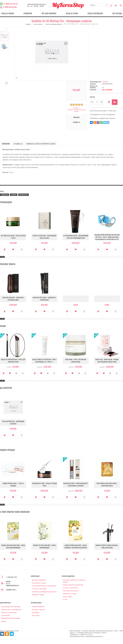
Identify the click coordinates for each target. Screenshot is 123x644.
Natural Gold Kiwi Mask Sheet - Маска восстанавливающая (13, 546)
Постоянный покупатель (111, 5)
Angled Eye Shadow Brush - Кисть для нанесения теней (13, 361)
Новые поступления (9, 612)
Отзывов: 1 (76, 108)
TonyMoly (105, 82)
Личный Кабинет (38, 607)
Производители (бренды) (11, 607)
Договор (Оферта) (39, 580)
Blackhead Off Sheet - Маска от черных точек (44, 485)
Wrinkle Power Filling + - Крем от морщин (13, 485)
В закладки (109, 102)
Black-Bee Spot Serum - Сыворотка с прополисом (44, 299)
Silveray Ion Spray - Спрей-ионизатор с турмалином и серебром (76, 485)
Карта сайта (67, 597)
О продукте (22, 250)
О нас (65, 599)
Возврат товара (38, 595)
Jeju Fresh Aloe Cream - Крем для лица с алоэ (13, 237)
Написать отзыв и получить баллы (76, 111)
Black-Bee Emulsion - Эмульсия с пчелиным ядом (13, 299)
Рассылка (36, 615)
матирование (5, 195)
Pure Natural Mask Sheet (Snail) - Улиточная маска (107, 485)
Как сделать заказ (39, 583)
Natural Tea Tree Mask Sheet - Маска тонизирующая (44, 546)
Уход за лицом (8, 13)
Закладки (36, 612)
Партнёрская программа (11, 618)
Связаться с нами (70, 594)
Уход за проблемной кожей (54, 24)
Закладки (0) (116, 5)
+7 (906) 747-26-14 (10, 4)
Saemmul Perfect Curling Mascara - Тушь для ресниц (107, 546)
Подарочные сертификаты (11, 610)
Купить (5, 250)
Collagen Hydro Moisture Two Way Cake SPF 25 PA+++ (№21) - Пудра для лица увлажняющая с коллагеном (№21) (107, 237)
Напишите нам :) (11, 590)
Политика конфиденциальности (44, 592)
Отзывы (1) (76, 122)
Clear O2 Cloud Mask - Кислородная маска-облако (44, 237)
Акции (3, 621)
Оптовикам (5, 615)
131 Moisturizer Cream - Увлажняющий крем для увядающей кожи (76, 237)
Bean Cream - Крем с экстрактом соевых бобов (76, 361)
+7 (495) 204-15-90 (9, 7)
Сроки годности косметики (73, 585)
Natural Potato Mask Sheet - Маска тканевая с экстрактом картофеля (76, 546)
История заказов (38, 610)
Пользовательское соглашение (44, 586)
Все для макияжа (49, 13)
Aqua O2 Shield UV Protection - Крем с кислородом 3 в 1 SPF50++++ (44, 361)
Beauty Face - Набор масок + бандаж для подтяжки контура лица (107, 361)
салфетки (14, 195)
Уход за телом (72, 13)
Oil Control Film (24, 195)
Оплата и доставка (39, 589)
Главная (28, 24)
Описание (76, 117)
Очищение (28, 13)
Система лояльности (71, 591)
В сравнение (16, 373)
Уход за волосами (95, 13)
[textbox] (99, 5)
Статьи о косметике (70, 588)
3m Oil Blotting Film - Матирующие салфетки (13, 422)
